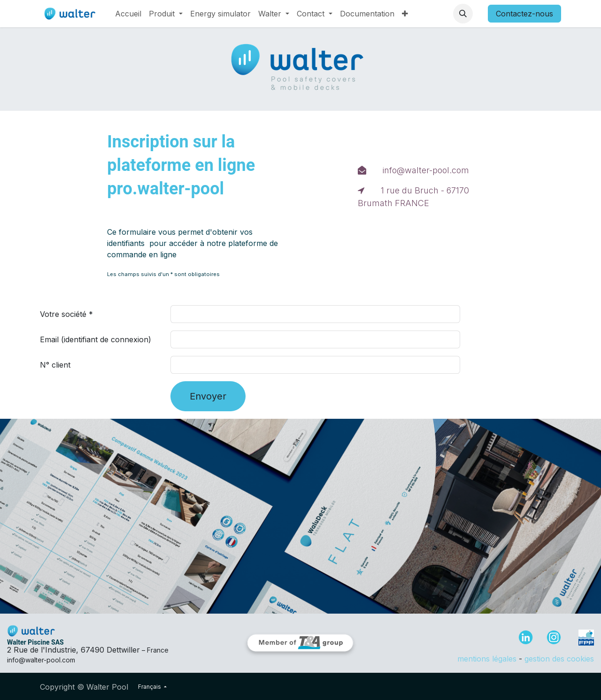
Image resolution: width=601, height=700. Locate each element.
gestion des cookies (559, 659)
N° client (55, 365)
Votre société (63, 314)
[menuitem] (128, 14)
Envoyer (208, 396)
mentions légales (487, 659)
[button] (463, 14)
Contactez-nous (524, 14)
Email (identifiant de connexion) (96, 339)
